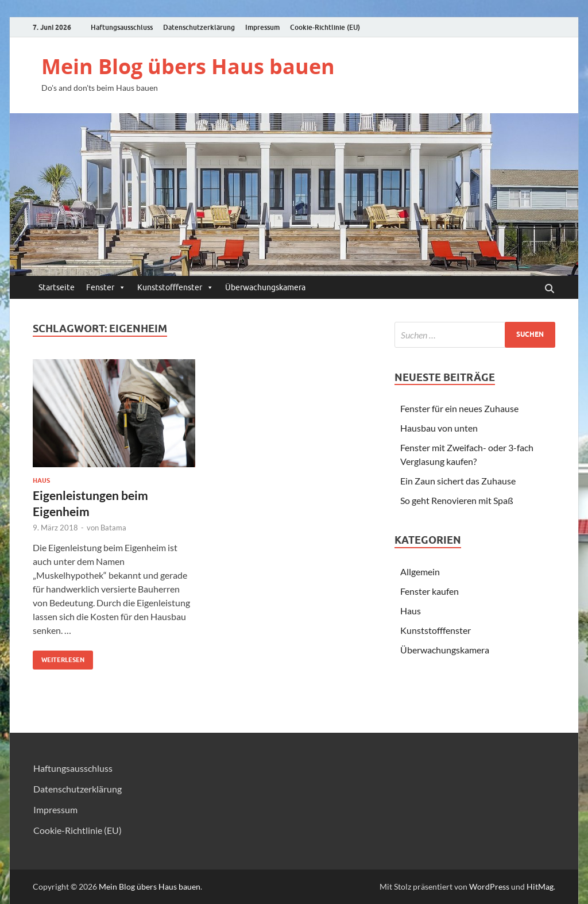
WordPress (489, 886)
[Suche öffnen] (550, 289)
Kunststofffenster (175, 287)
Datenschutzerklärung (199, 27)
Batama (113, 528)
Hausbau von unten (439, 428)
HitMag (540, 886)
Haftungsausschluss (122, 27)
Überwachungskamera (265, 287)
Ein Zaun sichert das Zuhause (458, 481)
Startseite (57, 287)
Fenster (106, 287)
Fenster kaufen (430, 591)
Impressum (262, 27)
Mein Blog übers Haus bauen (188, 66)
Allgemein (420, 572)
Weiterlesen (59, 657)
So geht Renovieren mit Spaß (457, 500)
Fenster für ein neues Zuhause (459, 408)
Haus (41, 480)
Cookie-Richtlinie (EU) (325, 27)
